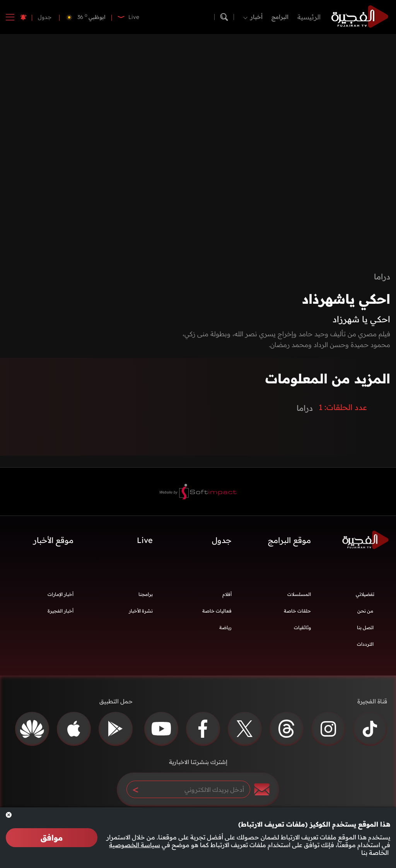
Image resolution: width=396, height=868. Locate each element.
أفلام (227, 594)
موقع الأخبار (53, 540)
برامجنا (146, 594)
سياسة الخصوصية (135, 845)
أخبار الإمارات (61, 594)
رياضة (225, 627)
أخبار (256, 17)
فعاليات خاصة (217, 611)
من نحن (365, 611)
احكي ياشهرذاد (346, 299)
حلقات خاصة (297, 611)
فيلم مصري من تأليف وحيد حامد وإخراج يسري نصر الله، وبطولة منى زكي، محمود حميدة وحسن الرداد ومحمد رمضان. (286, 339)
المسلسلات (299, 594)
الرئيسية (309, 17)
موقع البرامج (289, 540)
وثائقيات (302, 627)
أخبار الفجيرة (61, 611)
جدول (45, 17)
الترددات (365, 644)
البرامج (280, 17)
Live (145, 540)
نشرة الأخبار (141, 611)
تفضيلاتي (365, 594)
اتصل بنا (365, 627)
